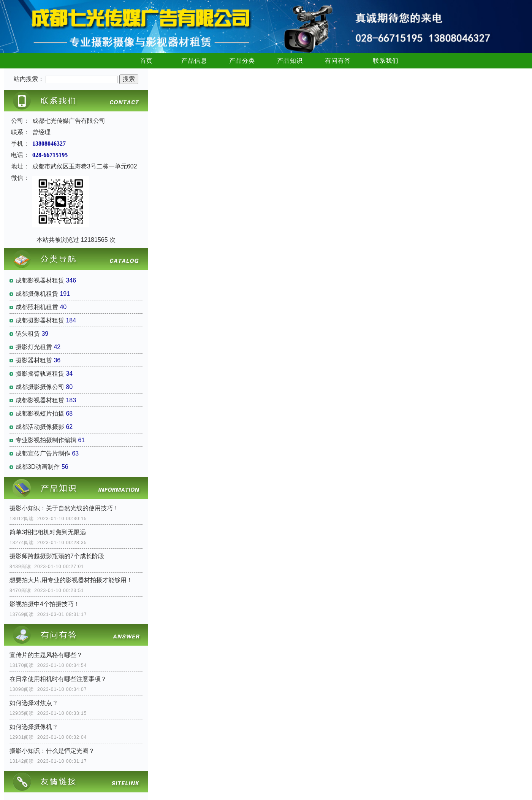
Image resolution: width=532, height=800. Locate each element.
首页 (146, 61)
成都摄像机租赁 (37, 294)
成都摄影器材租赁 (40, 320)
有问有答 (338, 61)
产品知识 (290, 61)
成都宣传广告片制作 (43, 453)
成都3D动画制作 (38, 467)
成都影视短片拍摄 (40, 413)
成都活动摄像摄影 (40, 427)
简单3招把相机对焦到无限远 (48, 532)
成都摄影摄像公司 (40, 387)
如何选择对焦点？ (34, 703)
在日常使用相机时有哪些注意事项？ (58, 679)
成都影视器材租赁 (40, 280)
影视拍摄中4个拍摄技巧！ (45, 604)
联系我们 (386, 61)
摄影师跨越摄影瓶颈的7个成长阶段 (57, 556)
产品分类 (242, 61)
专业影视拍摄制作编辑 (46, 440)
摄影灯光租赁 (34, 347)
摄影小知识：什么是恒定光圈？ (52, 751)
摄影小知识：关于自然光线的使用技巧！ (64, 508)
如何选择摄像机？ (34, 727)
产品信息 (194, 61)
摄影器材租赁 (34, 360)
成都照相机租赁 (37, 307)
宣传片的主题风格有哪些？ (46, 655)
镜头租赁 (28, 334)
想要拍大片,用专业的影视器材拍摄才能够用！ (71, 580)
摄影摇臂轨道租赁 (40, 374)
